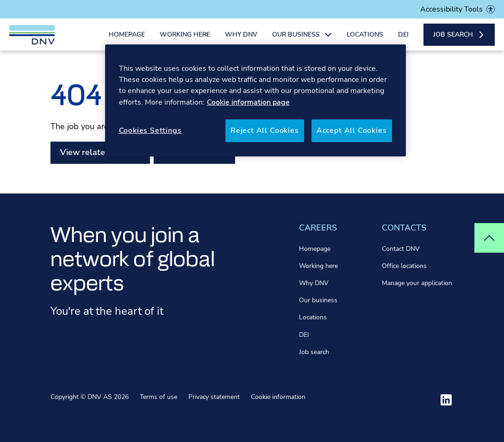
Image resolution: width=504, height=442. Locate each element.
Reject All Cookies (265, 131)
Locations (365, 40)
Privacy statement (214, 397)
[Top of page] (489, 238)
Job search (314, 352)
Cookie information (278, 397)
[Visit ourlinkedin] (446, 400)
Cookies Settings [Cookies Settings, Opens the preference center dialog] (150, 131)
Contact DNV (401, 249)
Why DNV (241, 40)
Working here (185, 40)
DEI (403, 40)
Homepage (127, 40)
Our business (318, 300)
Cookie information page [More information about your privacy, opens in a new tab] (248, 102)
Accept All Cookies (352, 131)
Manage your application (417, 283)
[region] (255, 100)
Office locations (404, 266)
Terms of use (159, 397)
